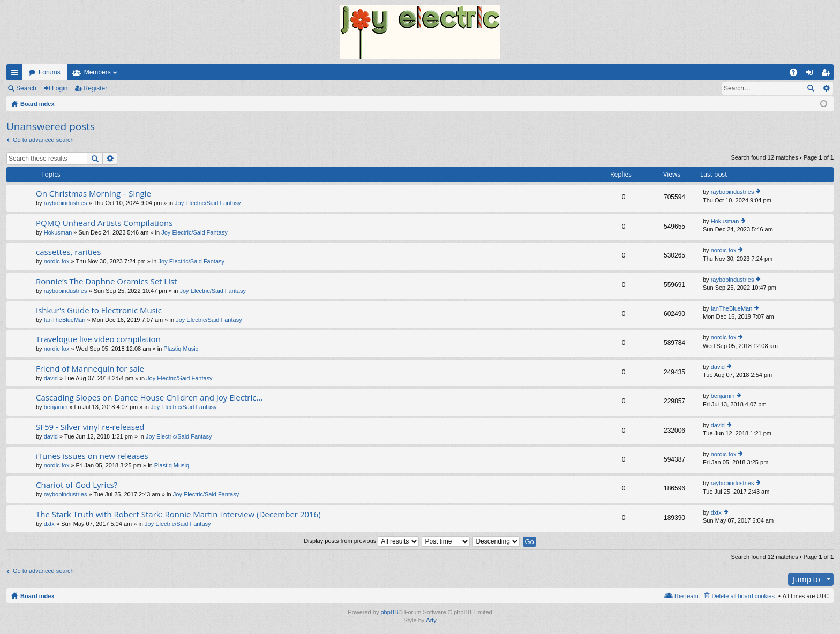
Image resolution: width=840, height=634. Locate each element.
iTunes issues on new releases (92, 456)
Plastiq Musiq (181, 349)
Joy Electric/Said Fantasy (208, 203)
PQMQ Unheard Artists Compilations (104, 223)
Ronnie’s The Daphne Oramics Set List (106, 281)
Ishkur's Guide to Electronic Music (99, 310)
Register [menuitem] (828, 74)
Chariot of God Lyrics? (77, 485)
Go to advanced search (43, 140)
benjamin (56, 407)
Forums (50, 72)
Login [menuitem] (812, 74)
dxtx (49, 524)
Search (26, 88)
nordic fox (57, 261)
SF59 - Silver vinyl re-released (90, 427)
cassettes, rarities (68, 252)
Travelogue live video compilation (98, 339)
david (51, 378)
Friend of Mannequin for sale (90, 369)
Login (60, 88)
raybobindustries (66, 203)
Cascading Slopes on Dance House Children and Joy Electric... (149, 398)
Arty (431, 620)
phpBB (389, 612)
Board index (37, 596)
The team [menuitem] (686, 596)
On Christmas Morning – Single (93, 194)
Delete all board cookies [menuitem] (743, 596)
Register (96, 88)
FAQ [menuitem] (797, 74)
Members (97, 72)
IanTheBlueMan (65, 320)
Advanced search (826, 88)
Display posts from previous (361, 541)
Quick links (17, 74)
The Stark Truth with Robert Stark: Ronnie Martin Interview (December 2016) (178, 514)
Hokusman (58, 232)
